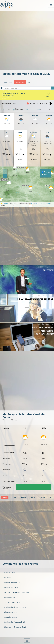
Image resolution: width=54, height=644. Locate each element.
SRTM (48, 203)
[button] (15, 167)
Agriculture (20, 82)
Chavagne (10, 612)
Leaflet (4, 203)
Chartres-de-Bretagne (14, 627)
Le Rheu (9, 573)
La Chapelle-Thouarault (15, 622)
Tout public (8, 82)
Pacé (7, 577)
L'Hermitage (10, 587)
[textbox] (28, 88)
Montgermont (11, 582)
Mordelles (10, 617)
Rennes (9, 597)
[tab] (5, 498)
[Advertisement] (27, 40)
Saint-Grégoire (11, 602)
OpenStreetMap (37, 203)
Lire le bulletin (9, 96)
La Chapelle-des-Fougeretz (16, 607)
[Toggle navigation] (51, 5)
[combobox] (28, 88)
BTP (29, 82)
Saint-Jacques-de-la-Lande (16, 592)
